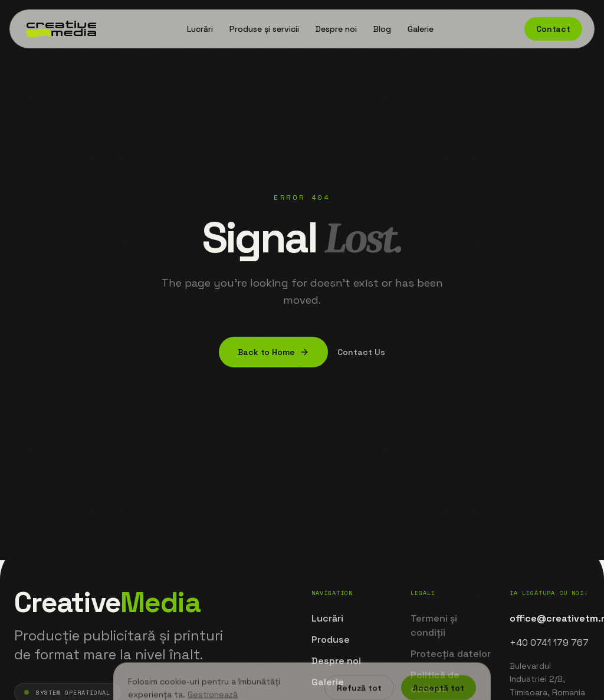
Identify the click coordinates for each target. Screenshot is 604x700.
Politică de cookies (435, 682)
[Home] (59, 29)
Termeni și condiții (434, 625)
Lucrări (200, 29)
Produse (331, 640)
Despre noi (336, 29)
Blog (382, 29)
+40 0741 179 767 (549, 643)
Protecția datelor (451, 654)
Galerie (421, 29)
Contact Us (361, 352)
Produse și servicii (264, 29)
